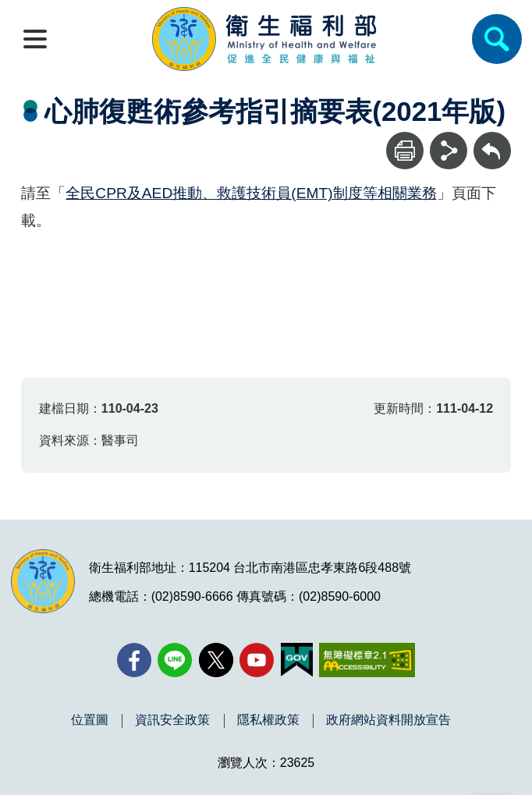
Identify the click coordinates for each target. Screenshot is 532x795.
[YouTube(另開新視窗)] (257, 660)
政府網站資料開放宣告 (388, 720)
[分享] (449, 151)
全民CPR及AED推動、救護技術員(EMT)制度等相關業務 (251, 193)
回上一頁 (492, 139)
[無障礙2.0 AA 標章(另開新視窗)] (367, 660)
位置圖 (90, 720)
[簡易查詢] (497, 39)
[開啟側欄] (35, 39)
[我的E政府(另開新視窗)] (297, 660)
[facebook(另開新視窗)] (134, 660)
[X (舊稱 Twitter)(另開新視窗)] (216, 660)
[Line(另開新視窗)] (175, 660)
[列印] (405, 151)
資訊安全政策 (172, 720)
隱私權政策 (268, 720)
